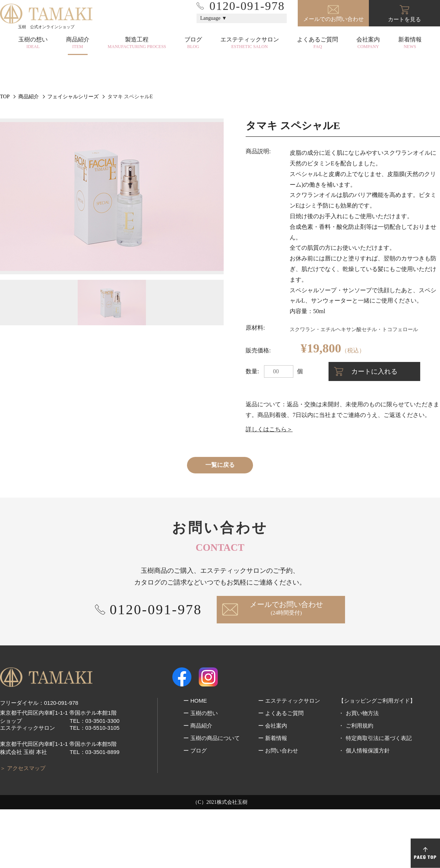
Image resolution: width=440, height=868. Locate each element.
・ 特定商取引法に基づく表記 (375, 797)
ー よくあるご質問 (281, 772)
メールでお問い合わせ (286, 667)
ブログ (193, 43)
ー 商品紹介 (198, 784)
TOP (5, 155)
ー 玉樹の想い (201, 772)
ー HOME (195, 759)
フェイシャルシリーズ (73, 155)
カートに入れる (374, 430)
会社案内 (368, 43)
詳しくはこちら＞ (269, 488)
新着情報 (410, 43)
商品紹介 (78, 43)
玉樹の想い (33, 43)
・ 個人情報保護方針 (364, 809)
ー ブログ (195, 809)
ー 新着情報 (273, 797)
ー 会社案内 (273, 784)
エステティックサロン (250, 43)
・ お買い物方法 (358, 772)
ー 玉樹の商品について (212, 797)
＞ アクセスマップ (23, 827)
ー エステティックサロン (289, 759)
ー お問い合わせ (278, 809)
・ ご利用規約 (356, 784)
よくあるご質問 (318, 43)
